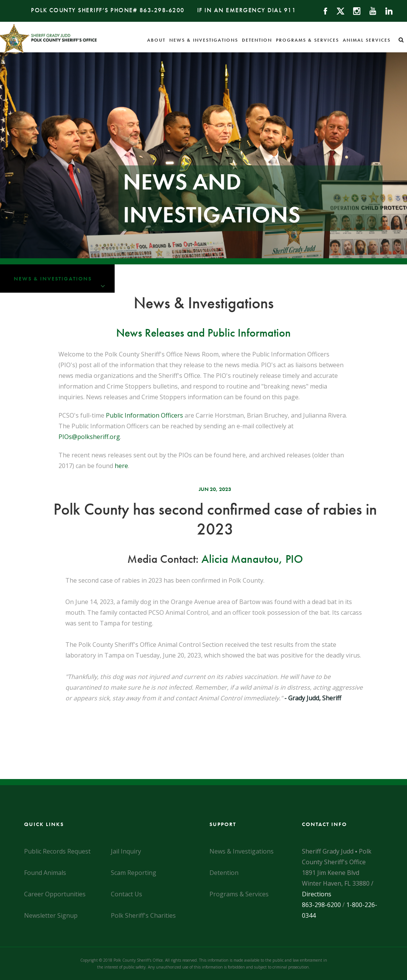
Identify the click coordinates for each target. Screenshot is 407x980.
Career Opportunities (55, 894)
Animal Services (367, 40)
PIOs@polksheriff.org (89, 437)
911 (290, 10)
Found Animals (45, 873)
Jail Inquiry (126, 851)
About (156, 40)
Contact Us (126, 894)
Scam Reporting (134, 873)
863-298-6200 (162, 10)
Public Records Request (57, 851)
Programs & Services (307, 40)
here (121, 466)
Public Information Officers (144, 415)
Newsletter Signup (51, 915)
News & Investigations (204, 40)
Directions (317, 894)
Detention (257, 40)
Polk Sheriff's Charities (143, 915)
